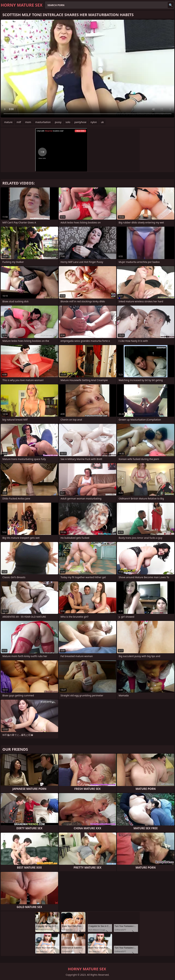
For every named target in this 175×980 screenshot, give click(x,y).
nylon (94, 122)
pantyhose (80, 122)
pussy (58, 122)
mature (8, 122)
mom (28, 122)
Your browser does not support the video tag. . (87, 69)
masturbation (43, 122)
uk (102, 122)
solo (68, 122)
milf (19, 122)
